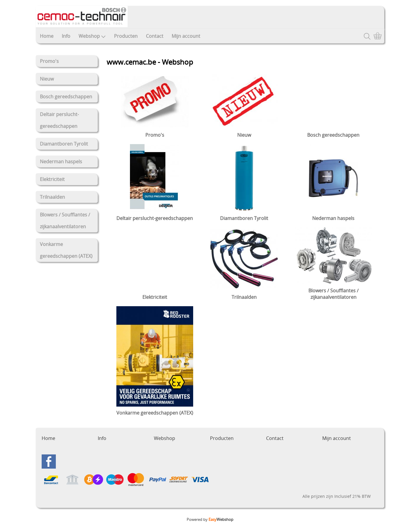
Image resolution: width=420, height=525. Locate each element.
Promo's (49, 61)
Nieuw (47, 79)
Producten (126, 36)
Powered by (210, 519)
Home (47, 36)
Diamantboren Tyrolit (64, 144)
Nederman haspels (61, 162)
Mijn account (186, 36)
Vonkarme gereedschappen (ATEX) (66, 250)
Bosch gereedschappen (66, 97)
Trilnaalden (52, 197)
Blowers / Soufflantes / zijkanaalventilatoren (65, 221)
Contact (155, 36)
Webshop (92, 36)
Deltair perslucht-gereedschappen (59, 120)
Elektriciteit (52, 179)
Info (66, 36)
